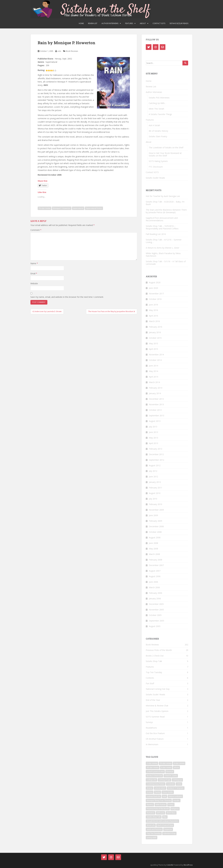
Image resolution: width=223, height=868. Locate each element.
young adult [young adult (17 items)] (152, 838)
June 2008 (153, 543)
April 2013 (153, 443)
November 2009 (156, 510)
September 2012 (157, 460)
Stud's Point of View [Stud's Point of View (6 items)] (165, 825)
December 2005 (156, 604)
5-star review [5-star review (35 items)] (166, 767)
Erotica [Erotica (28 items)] (150, 792)
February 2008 (156, 560)
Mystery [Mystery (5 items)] (150, 805)
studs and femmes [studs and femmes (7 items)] (154, 829)
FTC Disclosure (156, 167)
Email (34, 273)
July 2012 (153, 471)
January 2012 (155, 482)
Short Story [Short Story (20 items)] (171, 813)
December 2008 (156, 526)
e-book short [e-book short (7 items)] (160, 788)
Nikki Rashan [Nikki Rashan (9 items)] (161, 805)
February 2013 (156, 449)
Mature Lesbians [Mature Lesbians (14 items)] (175, 796)
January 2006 (155, 599)
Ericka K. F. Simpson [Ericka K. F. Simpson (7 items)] (176, 788)
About (143, 23)
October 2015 (155, 338)
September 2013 (157, 416)
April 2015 (153, 349)
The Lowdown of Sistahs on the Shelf (166, 148)
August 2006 (155, 576)
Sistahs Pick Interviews (159, 98)
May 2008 (153, 549)
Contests (150, 678)
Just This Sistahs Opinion (157, 711)
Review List (93, 23)
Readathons (151, 728)
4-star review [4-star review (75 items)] (179, 763)
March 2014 (154, 382)
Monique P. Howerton (62, 208)
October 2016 (155, 299)
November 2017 (156, 294)
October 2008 (155, 532)
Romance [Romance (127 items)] (151, 813)
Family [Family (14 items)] (157, 792)
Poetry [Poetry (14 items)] (171, 805)
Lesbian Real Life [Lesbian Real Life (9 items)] (153, 796)
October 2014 (155, 360)
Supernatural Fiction (94, 208)
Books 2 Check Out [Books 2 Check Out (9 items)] (154, 776)
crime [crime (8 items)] (179, 784)
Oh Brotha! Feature (155, 739)
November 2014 (156, 355)
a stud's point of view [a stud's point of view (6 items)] (155, 772)
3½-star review (45, 208)
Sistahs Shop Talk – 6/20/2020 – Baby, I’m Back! (165, 203)
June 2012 (153, 477)
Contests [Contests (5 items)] (171, 784)
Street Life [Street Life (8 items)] (151, 825)
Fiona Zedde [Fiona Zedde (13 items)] (168, 792)
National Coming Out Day (158, 689)
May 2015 (153, 343)
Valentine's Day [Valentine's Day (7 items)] (169, 833)
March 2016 (154, 321)
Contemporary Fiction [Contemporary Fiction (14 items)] (156, 784)
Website (34, 283)
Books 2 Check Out (155, 656)
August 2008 (155, 538)
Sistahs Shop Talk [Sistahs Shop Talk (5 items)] (154, 817)
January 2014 (155, 393)
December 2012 (156, 454)
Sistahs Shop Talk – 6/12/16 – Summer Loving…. (164, 241)
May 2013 (153, 438)
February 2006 (156, 593)
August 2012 (155, 465)
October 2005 (155, 615)
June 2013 (153, 432)
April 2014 (153, 377)
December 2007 (156, 565)
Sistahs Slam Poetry (158, 136)
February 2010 (156, 504)
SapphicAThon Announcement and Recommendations (162, 219)
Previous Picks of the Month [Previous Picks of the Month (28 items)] (158, 809)
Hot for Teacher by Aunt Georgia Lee (163, 196)
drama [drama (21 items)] (149, 788)
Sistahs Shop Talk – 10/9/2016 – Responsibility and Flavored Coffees (162, 227)
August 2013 (155, 421)
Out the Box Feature (155, 733)
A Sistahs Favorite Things (160, 114)
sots (59, 51)
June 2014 (153, 366)
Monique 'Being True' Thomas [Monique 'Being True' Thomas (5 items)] (159, 800)
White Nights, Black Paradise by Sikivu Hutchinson (163, 255)
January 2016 (155, 332)
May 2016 (153, 310)
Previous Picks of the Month (159, 650)
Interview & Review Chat (157, 706)
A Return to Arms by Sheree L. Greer (162, 248)
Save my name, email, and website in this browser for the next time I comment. (67, 297)
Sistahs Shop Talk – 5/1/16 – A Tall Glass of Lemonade (166, 263)
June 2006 (153, 582)
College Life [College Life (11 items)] (151, 780)
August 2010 (155, 493)
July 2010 (153, 499)
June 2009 (153, 515)
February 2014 (156, 388)
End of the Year (153, 700)
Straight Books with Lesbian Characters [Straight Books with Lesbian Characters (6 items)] (162, 821)
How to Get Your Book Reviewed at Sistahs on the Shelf (165, 154)
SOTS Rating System (158, 161)
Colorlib (170, 865)
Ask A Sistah (154, 125)
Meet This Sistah (156, 109)
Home (81, 23)
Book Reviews (72, 51)
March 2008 (154, 554)
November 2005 (156, 610)
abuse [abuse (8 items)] (176, 767)
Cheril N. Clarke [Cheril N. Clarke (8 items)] (171, 776)
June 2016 (153, 305)
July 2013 (153, 427)
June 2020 (153, 288)
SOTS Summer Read (155, 717)
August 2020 (155, 282)
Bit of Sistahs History (158, 131)
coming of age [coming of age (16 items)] (164, 780)
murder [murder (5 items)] (176, 800)
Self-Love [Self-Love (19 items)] (160, 813)
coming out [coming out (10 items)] (177, 780)
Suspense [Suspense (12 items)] (168, 829)
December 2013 (156, 399)
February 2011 (156, 488)
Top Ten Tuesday (154, 672)
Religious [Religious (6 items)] (175, 809)
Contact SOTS (159, 23)
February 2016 (156, 327)
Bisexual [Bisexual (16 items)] (170, 772)
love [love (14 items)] (164, 796)
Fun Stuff (150, 683)
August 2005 (155, 626)
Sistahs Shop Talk (154, 661)
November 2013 (156, 404)
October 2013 (155, 410)
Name (34, 263)
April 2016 (153, 316)
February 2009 (156, 521)
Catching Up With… (157, 103)
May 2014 (153, 371)
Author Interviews (110, 23)
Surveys (149, 722)
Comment (36, 230)
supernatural (78, 208)
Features (129, 23)
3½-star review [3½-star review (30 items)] (166, 763)
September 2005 (157, 621)
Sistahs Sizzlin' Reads (155, 694)
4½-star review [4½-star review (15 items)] (153, 767)
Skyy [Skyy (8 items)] (165, 817)
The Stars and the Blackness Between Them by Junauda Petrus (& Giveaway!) (166, 211)
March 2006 (154, 587)
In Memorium (152, 744)
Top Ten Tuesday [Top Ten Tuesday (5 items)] (154, 833)
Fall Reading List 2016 (156, 234)
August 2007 (155, 571)
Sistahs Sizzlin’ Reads (179, 23)
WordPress (188, 865)
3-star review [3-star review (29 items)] (152, 763)
